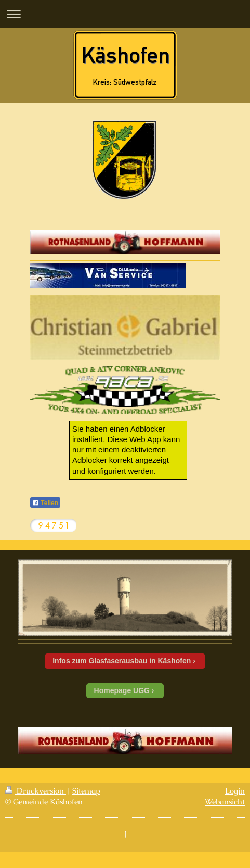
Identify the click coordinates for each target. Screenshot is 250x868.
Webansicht (225, 802)
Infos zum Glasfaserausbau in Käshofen (122, 661)
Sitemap (86, 791)
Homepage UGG (122, 690)
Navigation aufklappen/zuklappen (125, 14)
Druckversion (36, 791)
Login (235, 791)
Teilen (45, 503)
